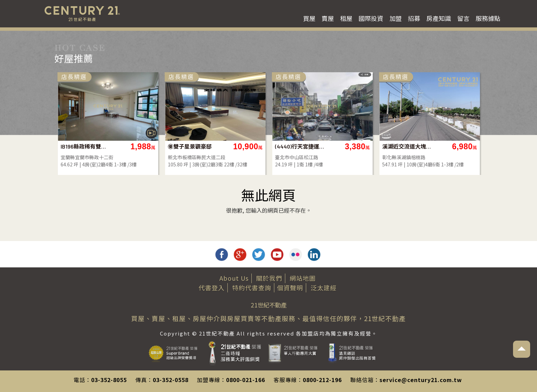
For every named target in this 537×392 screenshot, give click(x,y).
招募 (414, 18)
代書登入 (212, 288)
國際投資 (371, 18)
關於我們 (269, 278)
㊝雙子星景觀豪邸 (307, 146)
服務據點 (488, 18)
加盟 (396, 18)
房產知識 (439, 18)
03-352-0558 (171, 380)
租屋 (346, 18)
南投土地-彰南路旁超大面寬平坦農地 (95, 146)
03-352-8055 (109, 380)
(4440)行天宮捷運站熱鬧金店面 (417, 146)
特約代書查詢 (252, 288)
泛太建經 (324, 288)
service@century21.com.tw (421, 380)
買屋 (309, 18)
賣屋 (328, 18)
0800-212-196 (322, 380)
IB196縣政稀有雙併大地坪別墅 (202, 146)
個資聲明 (290, 288)
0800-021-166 (246, 380)
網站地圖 (303, 278)
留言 (463, 18)
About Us (234, 278)
